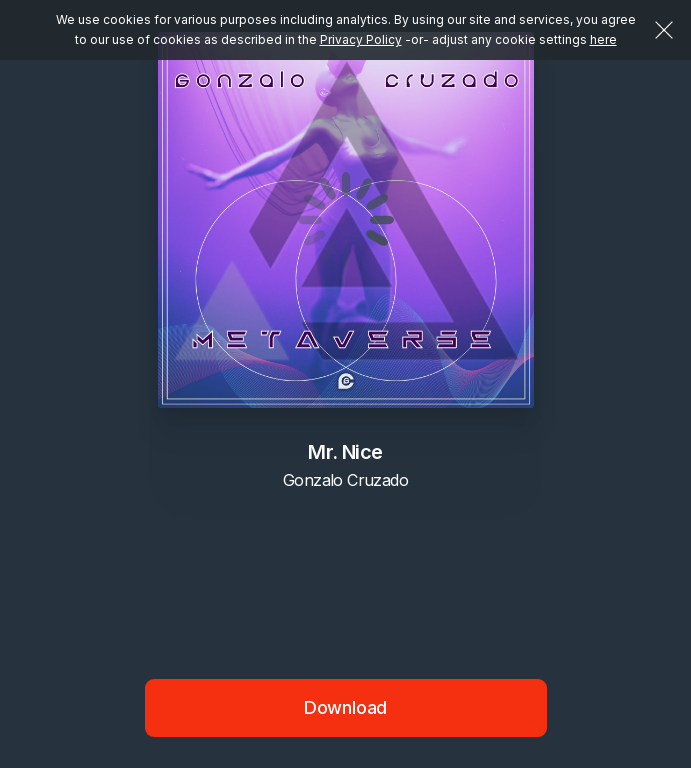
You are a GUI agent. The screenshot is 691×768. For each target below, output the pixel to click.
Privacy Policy (361, 39)
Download (346, 707)
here (603, 39)
